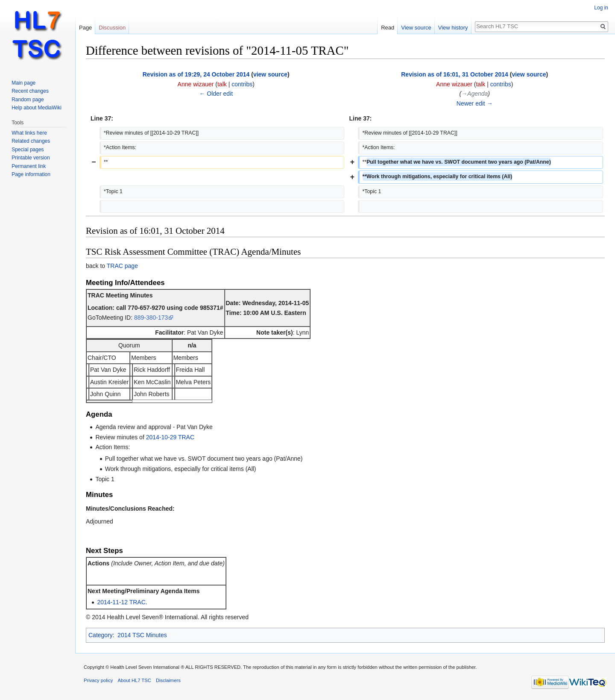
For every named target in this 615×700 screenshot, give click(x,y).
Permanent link (29, 166)
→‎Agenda (474, 94)
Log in (601, 8)
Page (85, 28)
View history (453, 28)
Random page (28, 100)
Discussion (112, 28)
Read (388, 28)
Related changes (31, 141)
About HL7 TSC (135, 680)
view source (270, 74)
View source (416, 28)
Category (101, 635)
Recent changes (30, 91)
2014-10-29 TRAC (170, 437)
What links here (29, 133)
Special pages (28, 150)
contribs (242, 84)
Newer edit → (475, 103)
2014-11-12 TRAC (121, 602)
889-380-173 (151, 318)
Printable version (31, 158)
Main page (23, 83)
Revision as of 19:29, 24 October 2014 (196, 74)
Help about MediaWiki (37, 108)
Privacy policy (98, 680)
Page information (31, 174)
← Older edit (216, 94)
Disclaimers (168, 680)
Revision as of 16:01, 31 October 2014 (455, 74)
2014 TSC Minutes (142, 635)
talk (222, 84)
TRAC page (122, 266)
